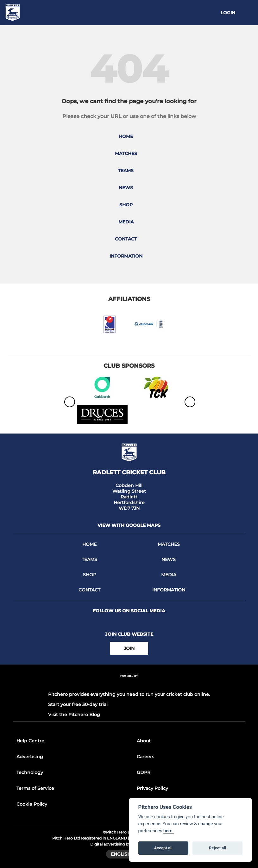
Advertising (30, 757)
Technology (30, 772)
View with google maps (129, 525)
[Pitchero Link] (129, 684)
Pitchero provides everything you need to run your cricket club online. (129, 694)
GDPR (144, 772)
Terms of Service (35, 788)
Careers (145, 757)
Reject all (217, 848)
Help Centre (30, 741)
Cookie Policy (32, 804)
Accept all (163, 848)
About (144, 741)
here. (169, 831)
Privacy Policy (152, 788)
